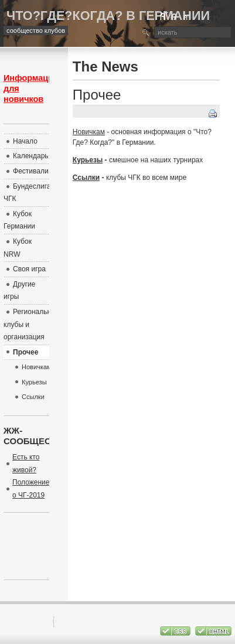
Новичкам (89, 132)
